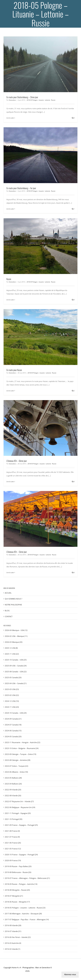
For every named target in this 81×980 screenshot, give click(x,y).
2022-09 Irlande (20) (13, 790)
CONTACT (9, 616)
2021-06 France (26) (13, 843)
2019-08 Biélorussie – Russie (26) (18, 872)
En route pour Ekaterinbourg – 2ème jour (22, 97)
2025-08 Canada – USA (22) (16, 672)
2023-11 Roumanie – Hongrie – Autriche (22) (22, 742)
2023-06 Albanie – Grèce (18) (16, 772)
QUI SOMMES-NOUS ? (13, 599)
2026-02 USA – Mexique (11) (16, 636)
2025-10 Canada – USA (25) (16, 660)
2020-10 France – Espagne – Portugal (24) (21, 855)
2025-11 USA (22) (12, 654)
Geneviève (12, 100)
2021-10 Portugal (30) (14, 819)
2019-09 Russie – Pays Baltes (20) (18, 866)
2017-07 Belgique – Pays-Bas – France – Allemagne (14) (27, 919)
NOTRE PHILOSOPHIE (13, 605)
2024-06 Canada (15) (13, 731)
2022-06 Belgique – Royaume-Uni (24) (20, 807)
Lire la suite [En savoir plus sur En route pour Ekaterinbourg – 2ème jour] (10, 118)
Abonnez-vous (70, 975)
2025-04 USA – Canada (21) (16, 683)
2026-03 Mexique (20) (14, 642)
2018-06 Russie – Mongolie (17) (17, 902)
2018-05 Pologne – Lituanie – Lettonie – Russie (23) (25, 908)
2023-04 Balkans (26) (13, 784)
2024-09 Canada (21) (13, 719)
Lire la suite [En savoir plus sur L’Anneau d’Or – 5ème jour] (10, 573)
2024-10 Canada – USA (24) (16, 713)
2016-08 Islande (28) (13, 925)
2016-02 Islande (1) (12, 949)
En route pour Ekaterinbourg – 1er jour (21, 188)
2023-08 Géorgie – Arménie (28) (18, 760)
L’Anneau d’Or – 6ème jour (17, 461)
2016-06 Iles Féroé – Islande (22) (18, 937)
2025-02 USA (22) (12, 695)
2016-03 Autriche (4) (13, 943)
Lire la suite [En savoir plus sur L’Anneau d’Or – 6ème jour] (10, 482)
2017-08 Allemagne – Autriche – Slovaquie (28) (23, 914)
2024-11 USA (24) (12, 707)
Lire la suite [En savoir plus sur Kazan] (10, 300)
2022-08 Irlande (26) (13, 796)
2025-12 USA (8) (11, 648)
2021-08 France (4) (12, 831)
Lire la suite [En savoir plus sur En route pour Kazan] (10, 391)
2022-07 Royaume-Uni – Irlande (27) (19, 801)
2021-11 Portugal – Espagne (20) (18, 813)
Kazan (9, 279)
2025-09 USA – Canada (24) (16, 666)
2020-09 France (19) (13, 860)
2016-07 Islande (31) (13, 931)
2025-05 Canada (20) (13, 677)
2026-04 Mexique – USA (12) (16, 630)
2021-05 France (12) (13, 849)
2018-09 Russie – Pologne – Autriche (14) (21, 884)
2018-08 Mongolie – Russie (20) (17, 890)
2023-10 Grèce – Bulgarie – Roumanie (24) (22, 748)
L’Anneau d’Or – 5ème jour (17, 552)
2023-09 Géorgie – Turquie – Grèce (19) (20, 754)
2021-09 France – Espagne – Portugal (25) (21, 825)
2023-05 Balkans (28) (13, 778)
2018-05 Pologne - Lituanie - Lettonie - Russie (41, 100)
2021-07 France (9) (12, 837)
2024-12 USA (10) (12, 701)
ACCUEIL (8, 593)
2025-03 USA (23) (12, 689)
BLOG (7, 611)
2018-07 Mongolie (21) (14, 896)
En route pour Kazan (14, 370)
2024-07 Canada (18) (13, 725)
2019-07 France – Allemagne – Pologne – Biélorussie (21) (27, 878)
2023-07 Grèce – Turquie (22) (16, 766)
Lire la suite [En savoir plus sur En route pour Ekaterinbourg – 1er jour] (10, 209)
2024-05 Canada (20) (13, 736)
